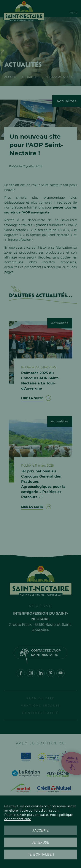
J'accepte (40, 830)
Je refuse (40, 842)
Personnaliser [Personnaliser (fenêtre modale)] (41, 854)
